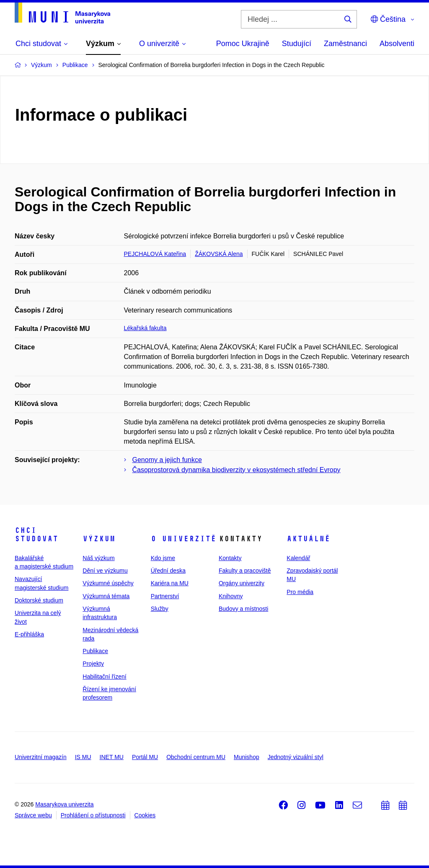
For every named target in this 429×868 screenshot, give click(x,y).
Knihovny (231, 596)
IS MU (83, 757)
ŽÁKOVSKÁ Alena (219, 254)
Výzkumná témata (106, 596)
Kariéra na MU (170, 583)
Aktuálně (308, 539)
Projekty (93, 664)
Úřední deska (168, 571)
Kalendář (298, 558)
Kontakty (230, 558)
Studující (297, 44)
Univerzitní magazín (41, 757)
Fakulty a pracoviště (245, 571)
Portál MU (145, 757)
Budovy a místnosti (243, 609)
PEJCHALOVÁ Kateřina (155, 254)
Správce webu (33, 815)
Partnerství (165, 596)
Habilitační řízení (104, 677)
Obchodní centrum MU (196, 757)
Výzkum (99, 539)
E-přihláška (29, 634)
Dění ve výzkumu (105, 571)
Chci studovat (36, 535)
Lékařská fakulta (145, 328)
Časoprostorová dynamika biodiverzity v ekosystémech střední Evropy (236, 470)
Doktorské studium (39, 600)
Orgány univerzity (242, 583)
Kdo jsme (163, 558)
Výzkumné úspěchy (108, 583)
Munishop (247, 757)
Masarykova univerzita (64, 804)
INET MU (112, 757)
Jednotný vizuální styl (296, 757)
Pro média (300, 592)
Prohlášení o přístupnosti (93, 815)
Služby (160, 609)
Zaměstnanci (345, 44)
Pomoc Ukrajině (243, 44)
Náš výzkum (98, 558)
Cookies (145, 815)
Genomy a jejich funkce (167, 460)
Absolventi (397, 44)
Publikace (95, 651)
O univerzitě (183, 539)
